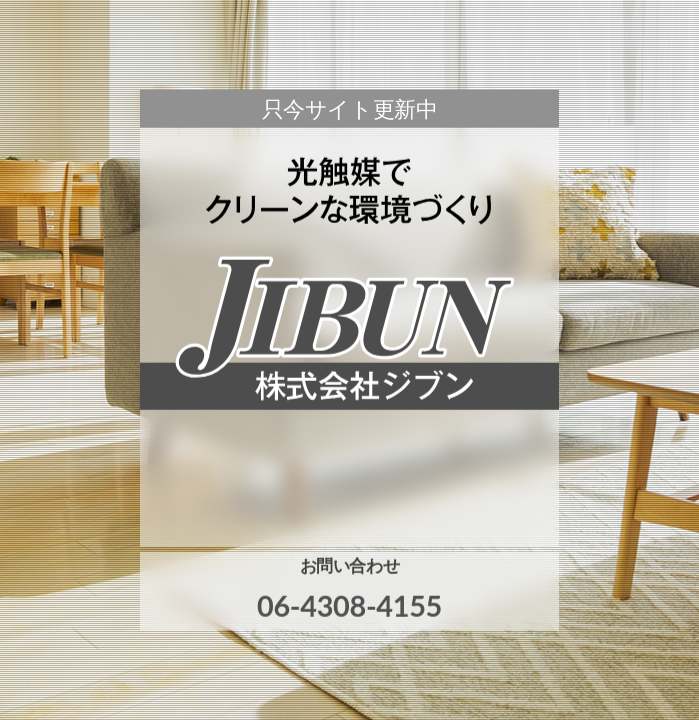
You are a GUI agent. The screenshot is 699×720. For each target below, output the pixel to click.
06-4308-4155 (349, 605)
